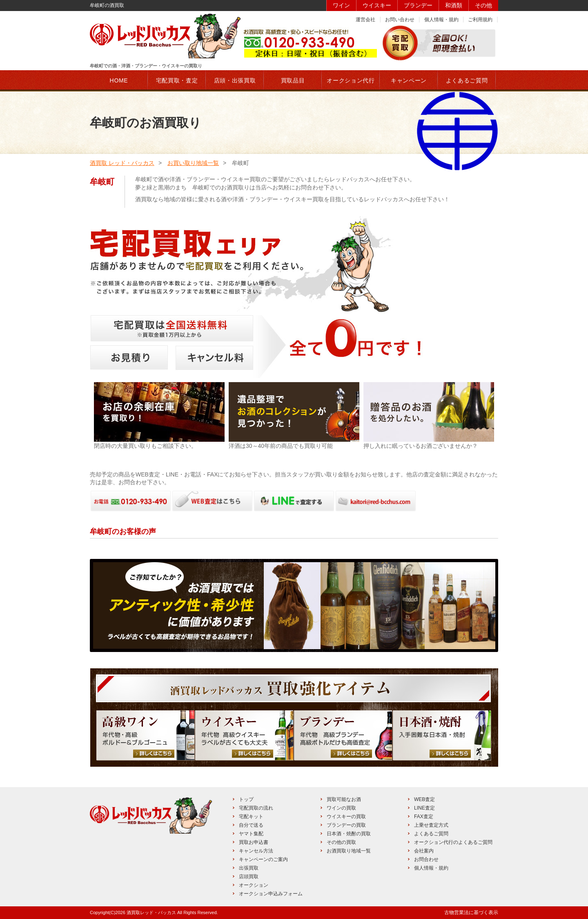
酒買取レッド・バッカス (151, 912)
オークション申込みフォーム (271, 894)
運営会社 (365, 20)
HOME (119, 80)
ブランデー (418, 5)
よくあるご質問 (431, 834)
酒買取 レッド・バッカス (122, 163)
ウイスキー (377, 5)
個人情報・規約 (441, 20)
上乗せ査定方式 (431, 825)
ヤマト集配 (251, 834)
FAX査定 (424, 817)
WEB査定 (424, 799)
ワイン (341, 5)
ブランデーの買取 (346, 825)
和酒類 (454, 5)
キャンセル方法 (256, 851)
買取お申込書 (254, 842)
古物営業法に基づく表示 (471, 912)
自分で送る (251, 825)
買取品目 (293, 80)
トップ (246, 799)
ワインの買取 (341, 808)
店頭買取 (249, 877)
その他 (483, 5)
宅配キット (251, 817)
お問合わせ (426, 859)
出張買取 (249, 868)
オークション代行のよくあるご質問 (453, 842)
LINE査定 (424, 808)
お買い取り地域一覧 (193, 163)
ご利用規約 (480, 20)
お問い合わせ (400, 20)
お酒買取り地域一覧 (349, 851)
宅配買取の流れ (256, 808)
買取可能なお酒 (344, 799)
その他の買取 (341, 842)
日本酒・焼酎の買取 (349, 834)
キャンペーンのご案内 (263, 859)
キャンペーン (409, 80)
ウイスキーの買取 (346, 817)
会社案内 (424, 851)
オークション (254, 885)
